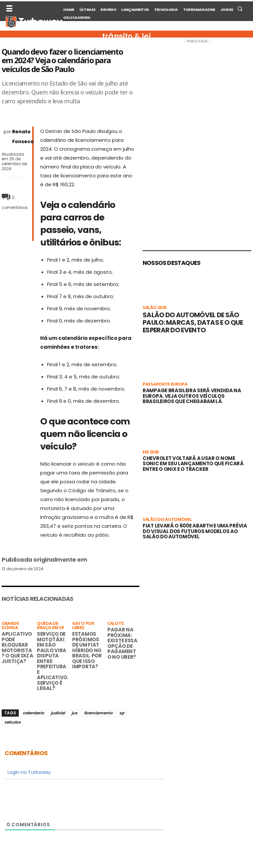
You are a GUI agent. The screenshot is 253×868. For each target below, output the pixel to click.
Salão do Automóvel (167, 520)
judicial (58, 713)
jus (74, 713)
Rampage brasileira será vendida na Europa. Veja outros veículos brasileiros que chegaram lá (192, 396)
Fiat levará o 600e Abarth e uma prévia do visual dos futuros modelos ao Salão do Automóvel (195, 531)
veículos (13, 722)
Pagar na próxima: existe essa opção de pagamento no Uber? (122, 643)
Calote (115, 624)
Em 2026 (151, 452)
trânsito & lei (126, 37)
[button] (240, 9)
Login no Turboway (28, 772)
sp (122, 713)
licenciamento (98, 713)
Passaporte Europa (165, 384)
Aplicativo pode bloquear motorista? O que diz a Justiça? (17, 648)
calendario (33, 713)
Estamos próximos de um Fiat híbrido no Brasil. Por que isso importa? (87, 650)
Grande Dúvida (10, 626)
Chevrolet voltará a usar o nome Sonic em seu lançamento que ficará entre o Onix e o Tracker (193, 464)
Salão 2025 (155, 308)
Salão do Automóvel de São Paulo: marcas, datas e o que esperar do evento (193, 322)
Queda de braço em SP (51, 626)
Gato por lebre (83, 626)
